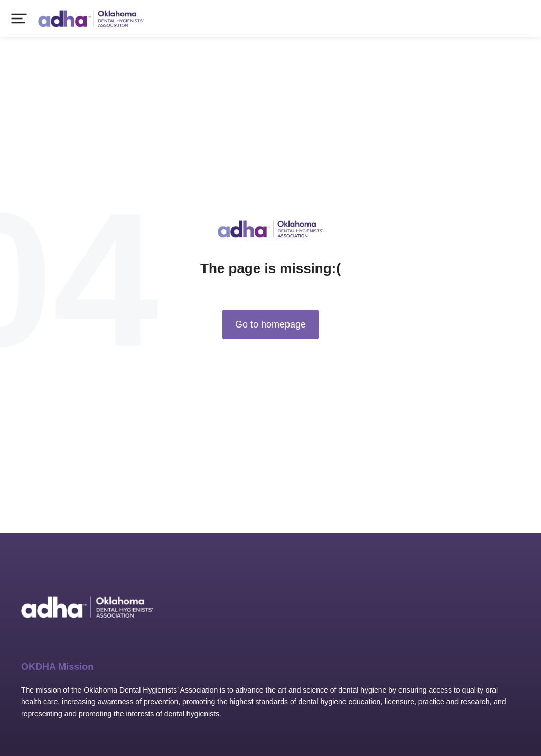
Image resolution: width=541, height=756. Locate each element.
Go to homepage (270, 324)
